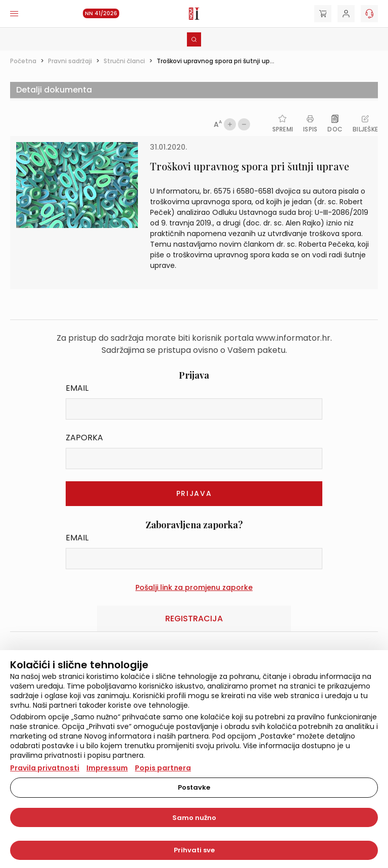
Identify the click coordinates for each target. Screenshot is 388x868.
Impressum (107, 768)
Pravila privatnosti (45, 768)
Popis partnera (163, 768)
